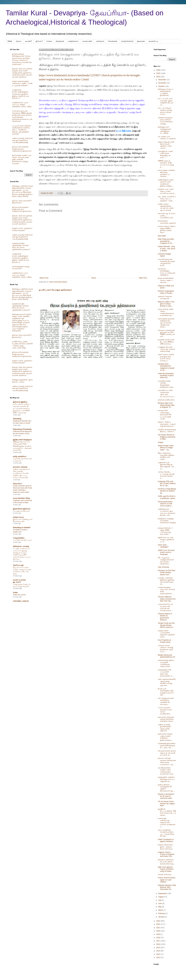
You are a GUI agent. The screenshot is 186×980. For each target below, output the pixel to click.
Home (10, 41)
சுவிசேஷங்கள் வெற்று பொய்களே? (21, 268)
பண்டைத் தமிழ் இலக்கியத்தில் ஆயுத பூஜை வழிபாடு (164, 728)
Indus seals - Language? (163, 546)
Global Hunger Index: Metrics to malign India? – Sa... (166, 448)
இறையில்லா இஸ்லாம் (22, 509)
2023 (158, 921)
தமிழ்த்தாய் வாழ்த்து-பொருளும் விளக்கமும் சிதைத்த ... (167, 522)
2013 (158, 954)
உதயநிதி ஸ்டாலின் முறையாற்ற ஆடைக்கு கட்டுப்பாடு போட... (167, 393)
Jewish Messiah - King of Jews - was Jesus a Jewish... (167, 249)
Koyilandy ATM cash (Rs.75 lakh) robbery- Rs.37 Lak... (167, 484)
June (160, 903)
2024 (158, 77)
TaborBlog (17, 419)
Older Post (143, 278)
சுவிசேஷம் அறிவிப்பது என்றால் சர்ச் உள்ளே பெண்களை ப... (167, 823)
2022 (158, 924)
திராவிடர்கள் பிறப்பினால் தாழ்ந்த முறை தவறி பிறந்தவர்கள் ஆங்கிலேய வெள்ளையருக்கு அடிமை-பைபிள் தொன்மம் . (22, 73)
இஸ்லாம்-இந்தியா (20, 402)
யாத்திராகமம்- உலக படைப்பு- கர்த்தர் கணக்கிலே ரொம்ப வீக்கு (22, 105)
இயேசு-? (39, 41)
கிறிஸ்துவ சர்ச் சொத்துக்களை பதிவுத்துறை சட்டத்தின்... (164, 130)
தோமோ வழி (18, 565)
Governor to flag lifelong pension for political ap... (167, 491)
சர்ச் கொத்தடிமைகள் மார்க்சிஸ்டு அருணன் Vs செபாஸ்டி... (166, 701)
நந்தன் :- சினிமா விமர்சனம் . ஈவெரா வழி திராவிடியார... (167, 424)
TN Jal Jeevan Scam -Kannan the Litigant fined (166, 804)
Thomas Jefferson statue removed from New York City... (167, 599)
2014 (158, 951)
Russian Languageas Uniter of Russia (166, 292)
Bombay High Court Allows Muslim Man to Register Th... (166, 405)
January (162, 917)
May (160, 907)
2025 (158, 73)
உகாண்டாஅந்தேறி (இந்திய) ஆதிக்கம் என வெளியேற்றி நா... (166, 581)
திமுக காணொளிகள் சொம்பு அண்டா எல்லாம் (166, 280)
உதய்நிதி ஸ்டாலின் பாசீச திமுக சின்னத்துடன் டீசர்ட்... (165, 154)
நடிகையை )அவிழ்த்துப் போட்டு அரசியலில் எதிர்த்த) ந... (167, 272)
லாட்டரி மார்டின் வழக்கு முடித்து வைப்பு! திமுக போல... (165, 111)
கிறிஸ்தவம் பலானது (21, 546)
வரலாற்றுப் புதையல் (21, 601)
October (162, 86)
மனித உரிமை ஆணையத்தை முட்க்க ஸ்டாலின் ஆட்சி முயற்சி (166, 207)
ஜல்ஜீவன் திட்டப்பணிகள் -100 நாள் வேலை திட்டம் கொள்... (167, 812)
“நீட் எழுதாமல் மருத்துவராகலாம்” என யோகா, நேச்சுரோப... (166, 561)
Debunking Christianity (22, 429)
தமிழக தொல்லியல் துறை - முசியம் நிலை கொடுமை (165, 847)
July (160, 900)
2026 (158, 70)
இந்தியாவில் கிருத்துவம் (22, 440)
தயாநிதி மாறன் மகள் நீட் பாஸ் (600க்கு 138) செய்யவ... (166, 342)
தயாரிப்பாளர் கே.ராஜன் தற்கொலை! (55, 290)
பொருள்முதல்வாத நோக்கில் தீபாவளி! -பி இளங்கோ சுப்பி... (166, 262)
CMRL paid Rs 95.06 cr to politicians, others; (167, 497)
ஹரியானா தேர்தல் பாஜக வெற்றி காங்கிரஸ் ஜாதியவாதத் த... (165, 737)
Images (161, 442)
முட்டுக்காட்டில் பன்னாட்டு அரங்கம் (167, 138)
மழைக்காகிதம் (19, 538)
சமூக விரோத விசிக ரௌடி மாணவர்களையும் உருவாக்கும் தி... (166, 312)
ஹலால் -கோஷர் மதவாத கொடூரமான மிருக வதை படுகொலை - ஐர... (167, 761)
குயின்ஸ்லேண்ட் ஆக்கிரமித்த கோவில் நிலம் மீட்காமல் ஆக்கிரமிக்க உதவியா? (21, 246)
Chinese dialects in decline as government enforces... (165, 617)
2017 (158, 941)
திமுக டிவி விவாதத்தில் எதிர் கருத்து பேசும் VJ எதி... (166, 692)
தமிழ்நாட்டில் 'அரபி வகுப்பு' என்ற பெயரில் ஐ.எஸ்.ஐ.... (167, 191)
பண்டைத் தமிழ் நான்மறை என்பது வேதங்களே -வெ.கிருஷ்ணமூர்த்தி (22, 140)
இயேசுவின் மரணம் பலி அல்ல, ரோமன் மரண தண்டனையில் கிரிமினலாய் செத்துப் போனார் (22, 159)
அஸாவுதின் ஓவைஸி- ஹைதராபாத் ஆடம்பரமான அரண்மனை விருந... (166, 323)
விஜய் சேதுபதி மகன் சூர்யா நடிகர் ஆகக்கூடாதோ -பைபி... (166, 145)
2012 (158, 958)
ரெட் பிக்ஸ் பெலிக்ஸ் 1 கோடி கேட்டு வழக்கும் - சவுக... (167, 199)
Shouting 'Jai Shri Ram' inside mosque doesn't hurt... (167, 573)
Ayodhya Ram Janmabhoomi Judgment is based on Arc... (166, 367)
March (161, 910)
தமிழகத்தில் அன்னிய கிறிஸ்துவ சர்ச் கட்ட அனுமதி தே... (167, 779)
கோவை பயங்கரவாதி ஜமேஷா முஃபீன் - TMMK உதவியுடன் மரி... (166, 333)
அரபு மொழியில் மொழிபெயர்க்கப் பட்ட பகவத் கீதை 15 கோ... (166, 833)
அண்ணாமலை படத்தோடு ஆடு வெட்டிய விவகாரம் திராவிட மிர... (167, 512)
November (162, 83)
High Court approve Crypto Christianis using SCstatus (166, 869)
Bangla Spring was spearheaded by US (166, 656)
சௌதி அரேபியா (165, 874)
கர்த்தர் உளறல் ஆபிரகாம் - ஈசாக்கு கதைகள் (22, 229)
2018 (158, 938)
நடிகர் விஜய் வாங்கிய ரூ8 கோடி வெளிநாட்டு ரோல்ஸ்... (166, 173)
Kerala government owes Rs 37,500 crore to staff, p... (165, 504)
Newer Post (44, 278)
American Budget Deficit (164, 255)
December (162, 80)
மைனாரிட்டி (153, 41)
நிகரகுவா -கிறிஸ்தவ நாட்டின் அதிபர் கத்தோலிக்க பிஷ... (166, 862)
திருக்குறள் (60, 41)
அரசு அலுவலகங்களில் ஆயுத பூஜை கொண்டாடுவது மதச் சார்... (167, 682)
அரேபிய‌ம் (100, 41)
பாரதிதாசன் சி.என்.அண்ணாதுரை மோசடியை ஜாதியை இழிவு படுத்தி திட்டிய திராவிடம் (21, 94)
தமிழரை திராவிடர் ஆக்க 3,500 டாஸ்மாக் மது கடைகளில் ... (165, 531)
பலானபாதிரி (87, 41)
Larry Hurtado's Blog (21, 498)
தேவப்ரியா (17, 484)
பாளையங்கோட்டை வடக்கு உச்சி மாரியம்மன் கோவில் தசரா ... (166, 607)
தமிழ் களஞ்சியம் (20, 456)
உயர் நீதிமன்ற (123, 131)
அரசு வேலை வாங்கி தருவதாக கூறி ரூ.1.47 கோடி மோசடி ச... (166, 358)
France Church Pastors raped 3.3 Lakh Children (167, 880)
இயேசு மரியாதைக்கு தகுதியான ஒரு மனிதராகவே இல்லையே (22, 149)
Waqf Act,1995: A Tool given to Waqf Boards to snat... (166, 304)
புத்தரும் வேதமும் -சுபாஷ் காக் (165, 297)
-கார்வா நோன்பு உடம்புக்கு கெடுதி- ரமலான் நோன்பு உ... (166, 475)
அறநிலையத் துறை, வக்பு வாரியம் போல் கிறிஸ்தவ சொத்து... (165, 121)
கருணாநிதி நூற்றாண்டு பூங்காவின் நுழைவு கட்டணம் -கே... (167, 746)
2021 (158, 928)
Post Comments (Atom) (58, 282)
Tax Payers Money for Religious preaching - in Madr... (167, 437)
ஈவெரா (49, 41)
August (161, 897)
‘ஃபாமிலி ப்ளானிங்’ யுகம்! (22, 540)
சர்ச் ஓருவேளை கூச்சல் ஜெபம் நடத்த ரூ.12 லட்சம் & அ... (167, 753)
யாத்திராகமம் (73, 41)
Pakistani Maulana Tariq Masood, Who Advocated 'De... (167, 887)
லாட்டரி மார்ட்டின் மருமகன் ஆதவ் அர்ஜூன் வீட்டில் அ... (166, 102)
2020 (158, 931)
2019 (158, 934)
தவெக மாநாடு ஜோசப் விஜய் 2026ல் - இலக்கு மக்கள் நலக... (167, 229)
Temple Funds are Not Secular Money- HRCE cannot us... (166, 625)
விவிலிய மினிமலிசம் (166, 400)
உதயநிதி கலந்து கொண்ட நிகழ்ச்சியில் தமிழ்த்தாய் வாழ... (166, 384)
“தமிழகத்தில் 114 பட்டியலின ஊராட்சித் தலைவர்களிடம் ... (166, 673)
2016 (158, 944)
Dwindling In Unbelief (22, 528)
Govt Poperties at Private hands (164, 641)
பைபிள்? (29, 41)
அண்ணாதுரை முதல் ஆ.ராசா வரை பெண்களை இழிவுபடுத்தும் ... (166, 183)
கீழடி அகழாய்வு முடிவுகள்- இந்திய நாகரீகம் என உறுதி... (166, 456)
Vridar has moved (19, 595)
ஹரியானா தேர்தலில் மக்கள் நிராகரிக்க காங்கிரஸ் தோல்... (166, 719)
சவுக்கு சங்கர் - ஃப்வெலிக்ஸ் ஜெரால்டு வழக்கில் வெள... (166, 634)
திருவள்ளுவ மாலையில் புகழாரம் (167, 222)
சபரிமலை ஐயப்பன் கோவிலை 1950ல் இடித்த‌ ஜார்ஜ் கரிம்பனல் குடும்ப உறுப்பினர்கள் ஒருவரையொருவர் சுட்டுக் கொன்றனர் (22, 116)
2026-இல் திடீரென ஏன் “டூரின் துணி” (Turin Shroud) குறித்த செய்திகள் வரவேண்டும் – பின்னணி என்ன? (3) (22, 446)
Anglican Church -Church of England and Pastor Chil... (166, 854)
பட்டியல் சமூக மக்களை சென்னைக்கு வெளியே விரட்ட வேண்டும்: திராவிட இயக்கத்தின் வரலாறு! (21, 130)
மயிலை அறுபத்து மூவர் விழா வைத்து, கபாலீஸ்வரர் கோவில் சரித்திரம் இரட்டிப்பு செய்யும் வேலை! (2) (21, 473)
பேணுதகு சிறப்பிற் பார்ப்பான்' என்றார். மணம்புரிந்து (167, 349)
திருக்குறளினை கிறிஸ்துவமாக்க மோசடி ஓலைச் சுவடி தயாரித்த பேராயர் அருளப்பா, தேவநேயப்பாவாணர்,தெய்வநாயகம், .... (22, 59)
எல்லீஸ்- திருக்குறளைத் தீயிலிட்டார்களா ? (167, 431)
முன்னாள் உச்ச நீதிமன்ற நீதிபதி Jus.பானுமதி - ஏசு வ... (166, 466)
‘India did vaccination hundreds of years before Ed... (166, 376)
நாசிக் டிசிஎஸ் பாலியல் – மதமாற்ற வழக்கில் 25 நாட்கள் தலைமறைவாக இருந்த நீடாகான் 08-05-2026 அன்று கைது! (22, 408)
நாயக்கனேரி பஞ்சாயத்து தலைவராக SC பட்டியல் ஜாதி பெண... (165, 415)
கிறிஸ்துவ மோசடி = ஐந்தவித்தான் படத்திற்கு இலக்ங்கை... (166, 92)
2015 (158, 948)
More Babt (162, 236)
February (162, 913)
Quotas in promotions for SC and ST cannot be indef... (166, 796)
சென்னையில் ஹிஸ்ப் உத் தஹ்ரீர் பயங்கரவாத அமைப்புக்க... (166, 663)
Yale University (163, 567)
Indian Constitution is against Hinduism (166, 840)
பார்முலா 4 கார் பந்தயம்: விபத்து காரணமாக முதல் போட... (166, 649)
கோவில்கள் (113, 41)
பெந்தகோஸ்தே (127, 41)
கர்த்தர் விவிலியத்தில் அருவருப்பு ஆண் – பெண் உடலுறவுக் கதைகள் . (22, 83)
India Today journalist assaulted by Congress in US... (166, 241)
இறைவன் (141, 41)
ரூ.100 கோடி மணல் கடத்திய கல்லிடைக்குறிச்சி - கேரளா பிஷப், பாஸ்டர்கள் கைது (22, 345)
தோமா (19, 41)
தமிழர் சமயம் (18, 517)
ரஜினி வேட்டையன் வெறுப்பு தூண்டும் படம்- (166, 540)
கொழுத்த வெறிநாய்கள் (21, 511)
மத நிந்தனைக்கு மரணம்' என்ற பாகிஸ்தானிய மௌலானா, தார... (166, 771)
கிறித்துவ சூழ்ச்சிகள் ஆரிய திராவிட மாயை (22, 381)
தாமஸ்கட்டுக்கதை (20, 467)
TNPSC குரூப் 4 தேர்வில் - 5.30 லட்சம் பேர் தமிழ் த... (166, 164)
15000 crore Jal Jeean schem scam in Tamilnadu (166, 552)
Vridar (15, 593)
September (163, 894)
